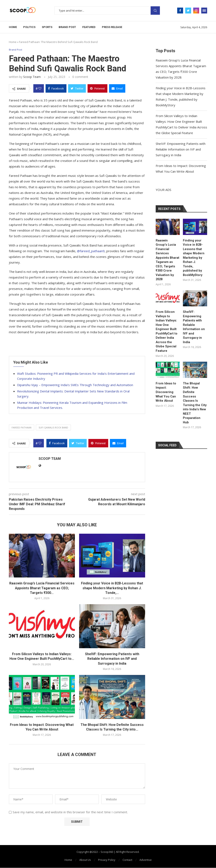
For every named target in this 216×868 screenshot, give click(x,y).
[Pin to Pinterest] (97, 89)
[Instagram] (196, 11)
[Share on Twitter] (77, 89)
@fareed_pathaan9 (91, 251)
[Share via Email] (117, 89)
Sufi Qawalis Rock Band (53, 428)
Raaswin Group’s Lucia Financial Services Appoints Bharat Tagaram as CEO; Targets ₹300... (42, 588)
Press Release (112, 27)
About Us (85, 860)
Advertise (146, 860)
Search (155, 11)
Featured (89, 27)
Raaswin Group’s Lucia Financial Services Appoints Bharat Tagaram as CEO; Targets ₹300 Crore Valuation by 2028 (167, 257)
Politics (29, 27)
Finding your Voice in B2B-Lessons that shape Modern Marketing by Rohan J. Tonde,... (112, 588)
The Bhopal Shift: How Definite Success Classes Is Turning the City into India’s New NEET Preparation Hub (195, 379)
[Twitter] (188, 11)
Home (13, 27)
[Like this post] (40, 89)
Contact (127, 860)
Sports (47, 27)
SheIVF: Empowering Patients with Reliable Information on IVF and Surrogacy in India (112, 659)
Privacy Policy (107, 860)
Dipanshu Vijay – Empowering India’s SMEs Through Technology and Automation (75, 385)
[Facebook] (180, 11)
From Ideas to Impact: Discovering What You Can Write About (165, 375)
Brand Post (67, 27)
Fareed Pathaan (22, 428)
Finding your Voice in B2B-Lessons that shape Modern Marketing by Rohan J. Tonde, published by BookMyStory (194, 255)
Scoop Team (32, 77)
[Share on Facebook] (56, 89)
